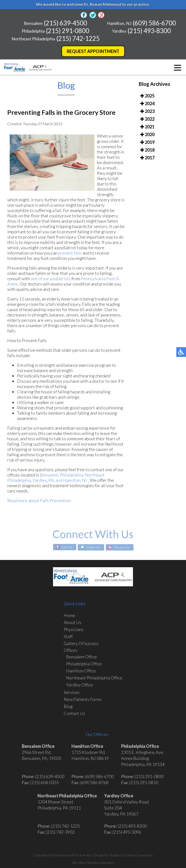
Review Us (122, 547)
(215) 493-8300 (150, 31)
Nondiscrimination (101, 863)
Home (69, 615)
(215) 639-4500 (66, 23)
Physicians (74, 629)
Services (72, 692)
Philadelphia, (72, 476)
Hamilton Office (81, 671)
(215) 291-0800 (68, 31)
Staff (68, 636)
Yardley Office (80, 685)
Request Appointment (93, 51)
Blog (68, 706)
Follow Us (93, 547)
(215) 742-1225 (79, 38)
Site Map (78, 863)
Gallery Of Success (81, 643)
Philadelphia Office (84, 664)
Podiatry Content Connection (131, 855)
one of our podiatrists (51, 280)
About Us (73, 622)
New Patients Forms (83, 699)
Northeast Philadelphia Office (94, 678)
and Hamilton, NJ (71, 481)
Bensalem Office (81, 657)
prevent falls (70, 254)
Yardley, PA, (44, 481)
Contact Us (74, 713)
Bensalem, (49, 476)
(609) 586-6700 (155, 23)
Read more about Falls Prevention (39, 501)
